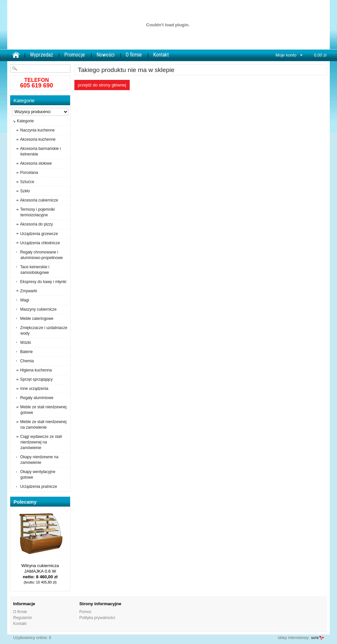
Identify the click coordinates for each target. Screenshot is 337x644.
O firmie (134, 55)
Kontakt (161, 55)
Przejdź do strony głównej (102, 85)
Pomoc (85, 612)
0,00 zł (320, 55)
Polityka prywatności (97, 618)
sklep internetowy (293, 638)
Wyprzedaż (41, 55)
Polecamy (25, 502)
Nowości (105, 55)
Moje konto (286, 55)
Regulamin (23, 618)
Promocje (75, 55)
